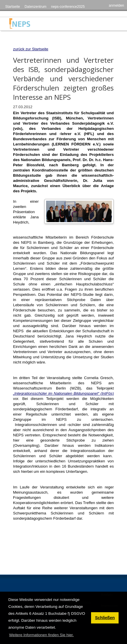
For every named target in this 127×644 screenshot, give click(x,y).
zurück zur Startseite (31, 49)
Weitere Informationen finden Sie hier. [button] (41, 635)
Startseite (13, 7)
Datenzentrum (36, 7)
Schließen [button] (105, 618)
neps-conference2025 (68, 7)
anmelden (116, 5)
